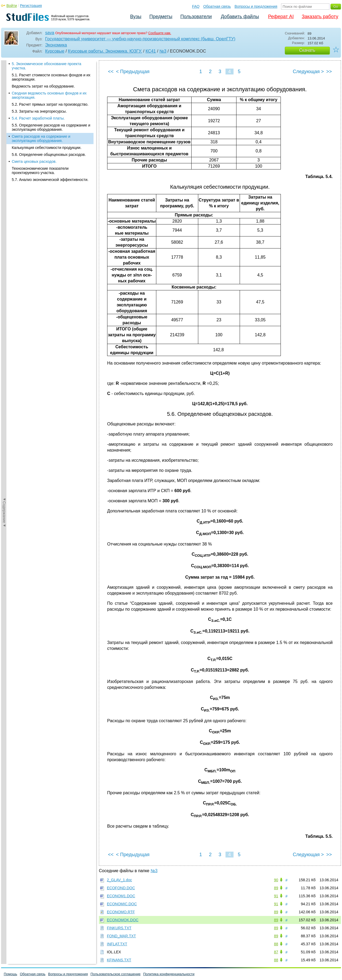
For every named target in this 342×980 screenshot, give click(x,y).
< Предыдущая (133, 72)
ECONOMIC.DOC (122, 904)
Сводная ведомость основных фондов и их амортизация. (49, 95)
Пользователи (196, 17)
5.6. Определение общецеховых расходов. (49, 155)
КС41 (151, 51)
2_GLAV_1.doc (119, 880)
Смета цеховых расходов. (34, 161)
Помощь (10, 974)
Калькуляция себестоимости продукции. (47, 148)
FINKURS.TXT (119, 928)
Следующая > (308, 72)
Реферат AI (281, 17)
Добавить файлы (240, 17)
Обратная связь (217, 6)
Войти (12, 6)
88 (276, 944)
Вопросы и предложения (256, 6)
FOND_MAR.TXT (121, 936)
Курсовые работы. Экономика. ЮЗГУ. (105, 51)
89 (276, 888)
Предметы (161, 17)
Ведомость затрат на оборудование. (43, 86)
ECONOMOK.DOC (123, 920)
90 (276, 880)
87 (276, 952)
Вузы (136, 17)
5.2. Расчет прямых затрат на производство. (50, 104)
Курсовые (55, 51)
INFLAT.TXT (117, 944)
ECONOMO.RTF (121, 912)
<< (111, 72)
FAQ (196, 6)
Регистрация (31, 6)
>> (329, 72)
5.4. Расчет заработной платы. (38, 118)
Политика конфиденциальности (169, 974)
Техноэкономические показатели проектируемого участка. (40, 171)
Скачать (307, 50)
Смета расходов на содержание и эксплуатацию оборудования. (41, 139)
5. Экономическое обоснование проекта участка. (46, 66)
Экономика (56, 45)
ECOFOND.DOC (121, 888)
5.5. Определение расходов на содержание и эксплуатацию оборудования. (51, 127)
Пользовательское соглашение (116, 974)
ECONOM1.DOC (121, 896)
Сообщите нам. (160, 33)
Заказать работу (320, 17)
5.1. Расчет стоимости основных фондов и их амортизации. (51, 77)
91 (276, 896)
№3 (163, 51)
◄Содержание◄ (4, 154)
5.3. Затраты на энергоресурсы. (39, 111)
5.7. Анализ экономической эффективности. (50, 180)
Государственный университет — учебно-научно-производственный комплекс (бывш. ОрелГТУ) (140, 39)
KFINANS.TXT (119, 960)
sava (50, 33)
